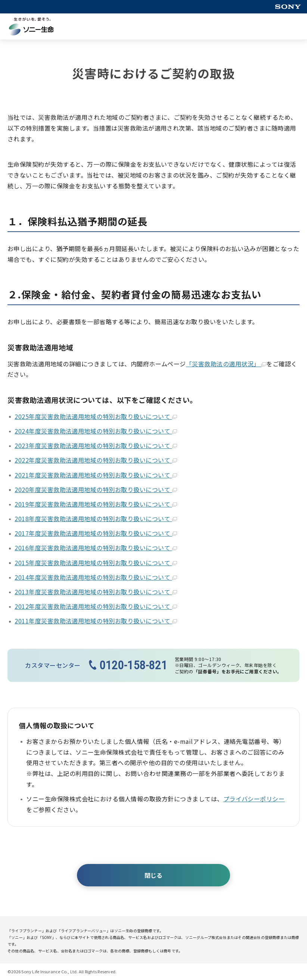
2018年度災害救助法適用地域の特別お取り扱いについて (96, 519)
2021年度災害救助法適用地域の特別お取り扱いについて (96, 475)
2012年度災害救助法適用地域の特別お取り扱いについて (96, 606)
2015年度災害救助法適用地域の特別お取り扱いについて (96, 563)
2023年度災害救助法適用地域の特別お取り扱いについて (96, 445)
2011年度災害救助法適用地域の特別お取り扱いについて (96, 621)
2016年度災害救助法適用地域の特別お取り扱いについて (96, 548)
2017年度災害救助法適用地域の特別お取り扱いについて (96, 533)
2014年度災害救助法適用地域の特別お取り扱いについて (96, 577)
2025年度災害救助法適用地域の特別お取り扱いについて (96, 416)
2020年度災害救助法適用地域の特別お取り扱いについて (96, 489)
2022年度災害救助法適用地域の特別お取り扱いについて (96, 460)
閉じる (153, 875)
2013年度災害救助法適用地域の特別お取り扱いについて (96, 592)
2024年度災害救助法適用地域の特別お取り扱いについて (96, 431)
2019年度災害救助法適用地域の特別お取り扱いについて (96, 504)
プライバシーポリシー (254, 799)
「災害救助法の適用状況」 (226, 364)
